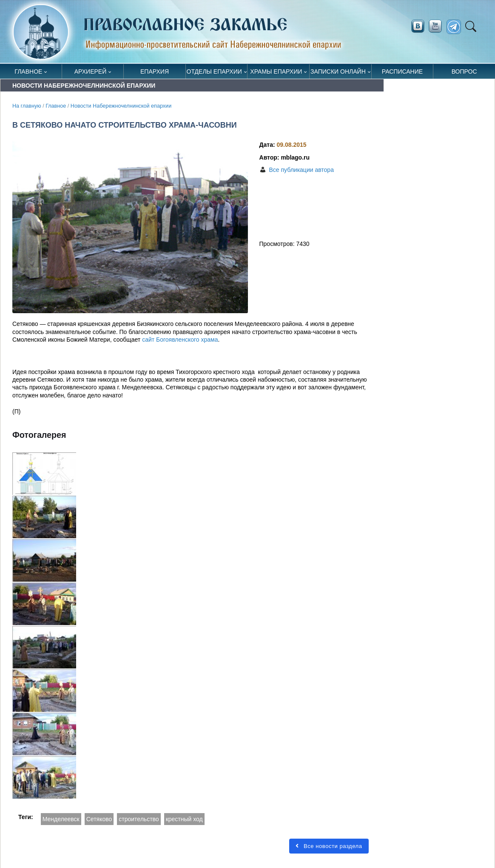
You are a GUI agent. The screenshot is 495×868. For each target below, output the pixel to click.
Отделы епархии (214, 71)
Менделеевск (61, 819)
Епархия (155, 71)
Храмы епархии (276, 71)
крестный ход (184, 819)
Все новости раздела (329, 846)
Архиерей (91, 71)
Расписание (402, 71)
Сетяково (99, 819)
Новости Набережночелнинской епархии (121, 106)
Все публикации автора (302, 170)
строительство (139, 819)
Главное (28, 71)
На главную (27, 106)
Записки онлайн (338, 71)
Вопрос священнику (464, 73)
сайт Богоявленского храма (180, 340)
